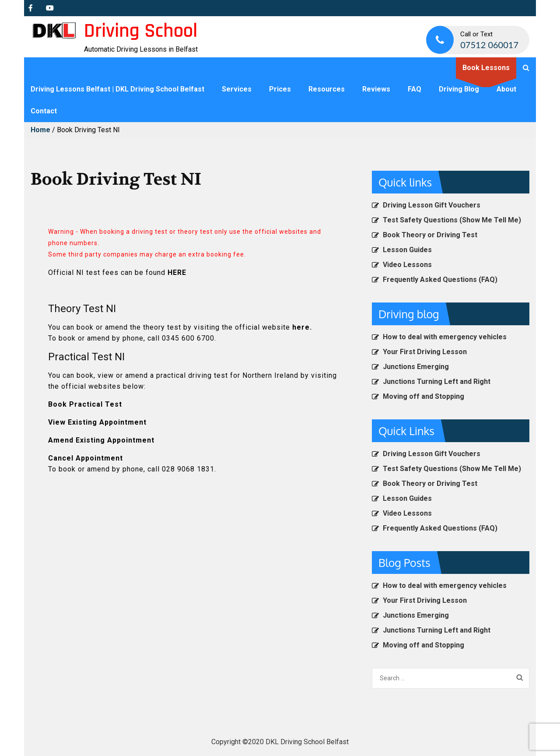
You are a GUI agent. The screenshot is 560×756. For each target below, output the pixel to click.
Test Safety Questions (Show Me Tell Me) (452, 220)
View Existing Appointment (97, 422)
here (301, 327)
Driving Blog (459, 89)
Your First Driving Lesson (425, 352)
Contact (44, 111)
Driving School (141, 31)
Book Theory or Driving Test (430, 235)
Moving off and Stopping (423, 396)
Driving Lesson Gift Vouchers (432, 205)
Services (237, 89)
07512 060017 (489, 45)
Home (40, 130)
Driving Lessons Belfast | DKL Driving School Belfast (117, 89)
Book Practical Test (85, 404)
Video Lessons (407, 265)
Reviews (376, 89)
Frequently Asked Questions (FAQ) (440, 280)
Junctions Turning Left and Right (437, 382)
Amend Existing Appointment (101, 440)
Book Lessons (486, 68)
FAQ (415, 89)
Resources (327, 89)
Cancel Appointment (86, 458)
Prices (280, 89)
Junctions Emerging (416, 367)
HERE (177, 273)
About (506, 89)
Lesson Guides (407, 250)
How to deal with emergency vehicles (445, 337)
